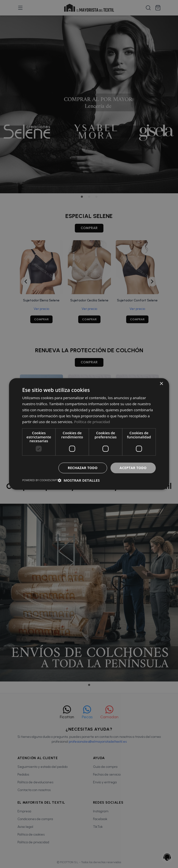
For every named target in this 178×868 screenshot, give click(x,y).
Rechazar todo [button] (83, 468)
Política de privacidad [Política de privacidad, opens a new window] (92, 422)
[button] (79, 480)
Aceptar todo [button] (133, 468)
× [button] (161, 384)
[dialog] (89, 434)
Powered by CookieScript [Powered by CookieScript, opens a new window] (40, 480)
